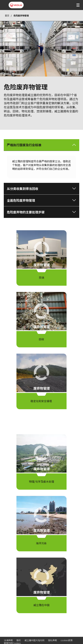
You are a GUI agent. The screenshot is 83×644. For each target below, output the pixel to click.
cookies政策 (67, 640)
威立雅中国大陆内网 (34, 640)
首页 (7, 15)
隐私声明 (52, 640)
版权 (19, 640)
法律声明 (8, 640)
